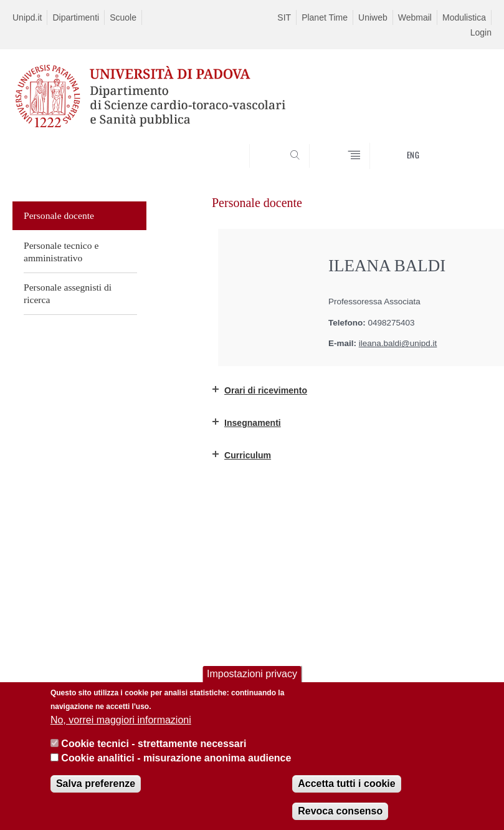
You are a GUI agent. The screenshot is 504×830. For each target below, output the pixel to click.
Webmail (415, 17)
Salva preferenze (96, 784)
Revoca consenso (340, 811)
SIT (284, 17)
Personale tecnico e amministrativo (61, 252)
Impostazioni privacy (252, 674)
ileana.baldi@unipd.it (398, 343)
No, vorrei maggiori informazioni (121, 720)
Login (481, 32)
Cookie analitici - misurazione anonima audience (176, 758)
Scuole (123, 17)
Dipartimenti (76, 17)
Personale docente (59, 215)
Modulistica (464, 17)
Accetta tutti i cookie (346, 784)
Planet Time (325, 17)
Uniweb (373, 17)
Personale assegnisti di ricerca (68, 293)
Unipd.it (27, 17)
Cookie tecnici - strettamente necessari (154, 744)
